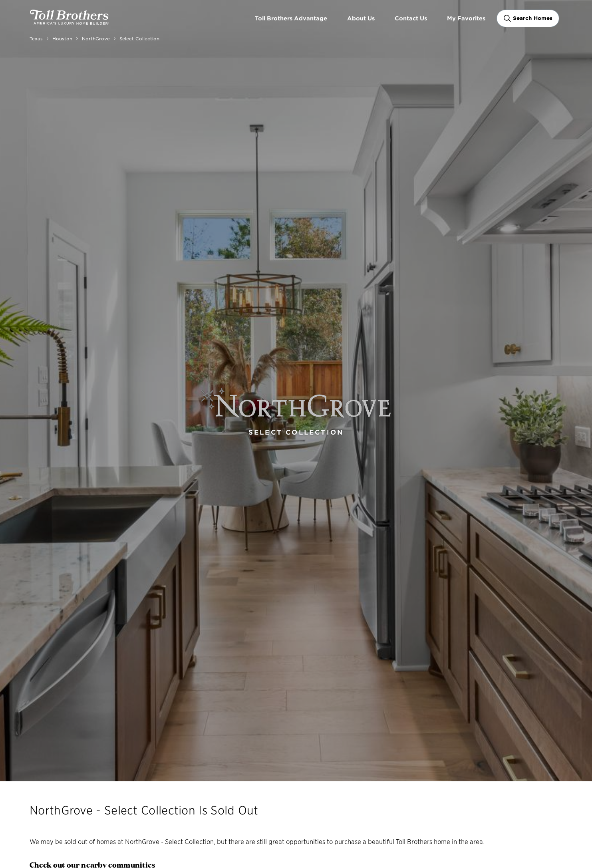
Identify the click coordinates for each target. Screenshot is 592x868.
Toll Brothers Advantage (291, 18)
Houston (62, 38)
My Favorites (466, 18)
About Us (361, 18)
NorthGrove (96, 38)
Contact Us (411, 18)
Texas (36, 38)
